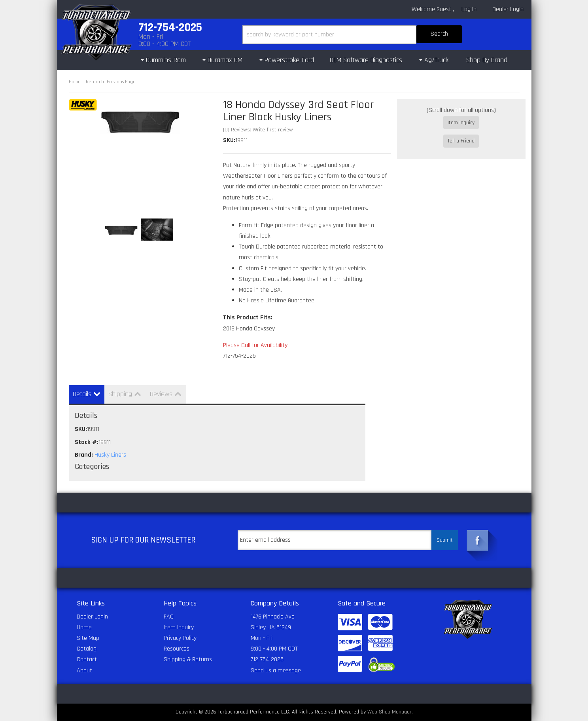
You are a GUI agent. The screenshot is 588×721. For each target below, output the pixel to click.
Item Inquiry (461, 123)
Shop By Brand (487, 60)
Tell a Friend (461, 134)
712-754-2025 (267, 659)
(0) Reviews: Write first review (258, 130)
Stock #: (87, 442)
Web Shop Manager (389, 712)
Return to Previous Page (111, 82)
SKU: (229, 140)
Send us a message (276, 671)
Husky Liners (110, 455)
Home (75, 82)
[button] (352, 35)
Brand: (84, 455)
